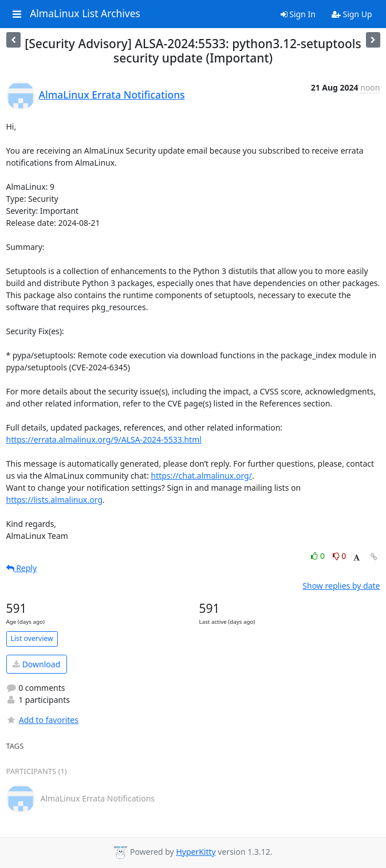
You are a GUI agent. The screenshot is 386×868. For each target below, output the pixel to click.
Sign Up (352, 14)
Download (36, 664)
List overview (32, 638)
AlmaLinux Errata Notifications (112, 95)
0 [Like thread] (319, 556)
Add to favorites (42, 720)
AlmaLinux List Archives (85, 14)
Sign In (298, 14)
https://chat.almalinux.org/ (202, 476)
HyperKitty (196, 852)
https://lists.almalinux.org (55, 500)
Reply (22, 568)
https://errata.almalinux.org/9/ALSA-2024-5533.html (104, 439)
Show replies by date (341, 586)
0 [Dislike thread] (340, 556)
